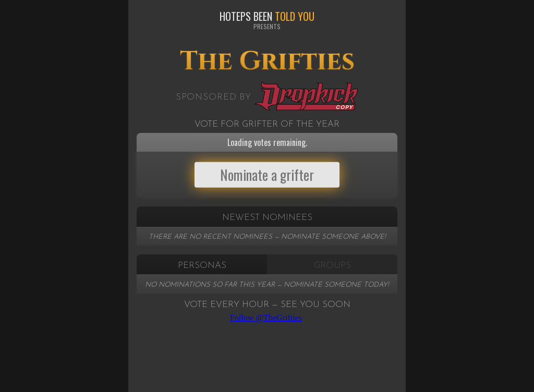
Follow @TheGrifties (266, 318)
